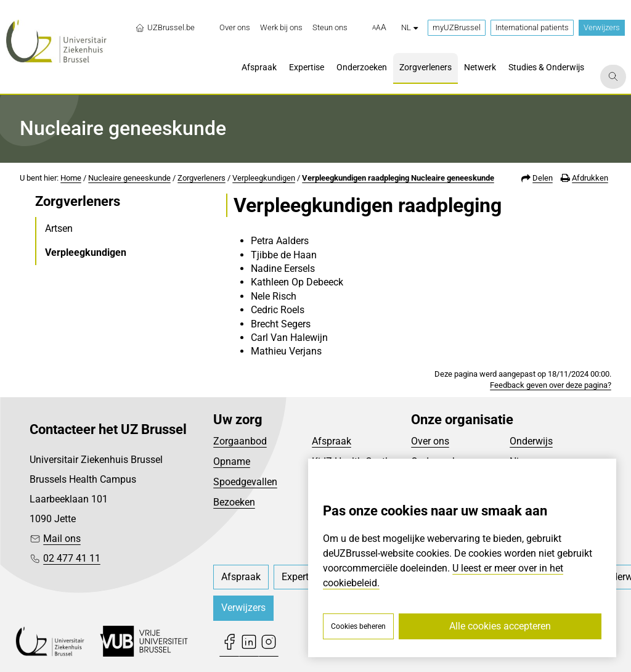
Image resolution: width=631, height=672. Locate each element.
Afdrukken (590, 178)
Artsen (59, 228)
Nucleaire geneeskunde (129, 178)
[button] (379, 28)
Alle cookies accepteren (500, 626)
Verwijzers (602, 27)
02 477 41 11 (72, 558)
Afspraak (332, 441)
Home (71, 178)
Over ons (430, 441)
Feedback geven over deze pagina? (551, 385)
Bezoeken (234, 502)
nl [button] (409, 27)
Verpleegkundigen (264, 178)
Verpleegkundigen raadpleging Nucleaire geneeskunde (398, 178)
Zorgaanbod (240, 441)
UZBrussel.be (165, 28)
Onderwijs (531, 441)
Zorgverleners (202, 178)
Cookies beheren (358, 626)
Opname (232, 461)
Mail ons (62, 539)
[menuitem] (235, 28)
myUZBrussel (457, 27)
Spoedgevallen (245, 482)
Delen (543, 178)
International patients (532, 27)
